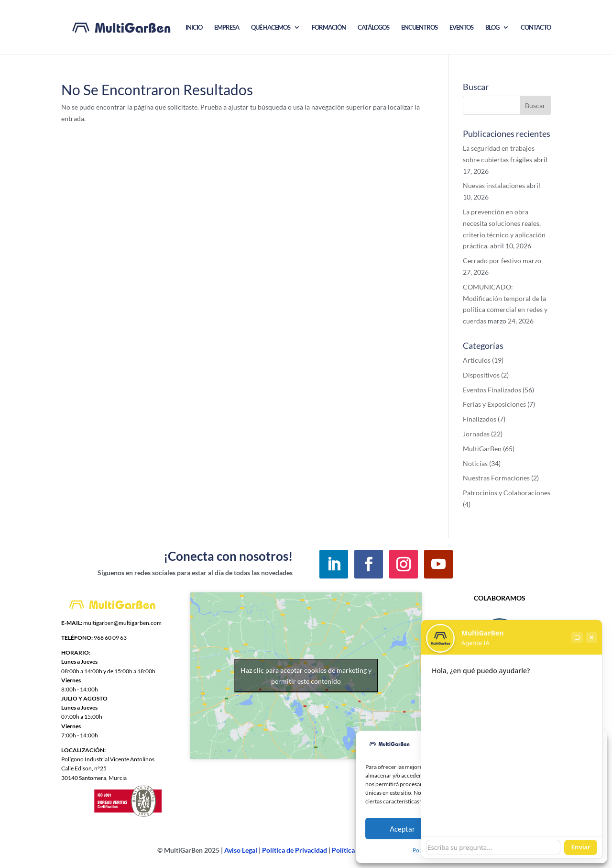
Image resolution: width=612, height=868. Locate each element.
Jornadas (476, 434)
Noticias (475, 463)
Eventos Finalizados (492, 390)
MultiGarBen (482, 449)
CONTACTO (536, 28)
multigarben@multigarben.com (122, 623)
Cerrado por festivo (492, 261)
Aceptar (402, 829)
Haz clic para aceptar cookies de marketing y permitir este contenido (306, 676)
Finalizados (480, 419)
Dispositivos (481, 375)
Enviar (581, 847)
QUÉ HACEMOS (271, 28)
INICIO (194, 28)
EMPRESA (227, 28)
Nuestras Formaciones (496, 478)
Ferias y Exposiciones (494, 404)
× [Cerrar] (591, 637)
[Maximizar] (577, 637)
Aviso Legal (241, 850)
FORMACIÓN (329, 28)
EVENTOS (461, 28)
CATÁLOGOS (373, 28)
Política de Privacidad (295, 850)
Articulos (477, 360)
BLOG (492, 28)
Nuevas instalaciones (494, 185)
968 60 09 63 (110, 638)
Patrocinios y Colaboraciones (507, 493)
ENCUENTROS (419, 28)
